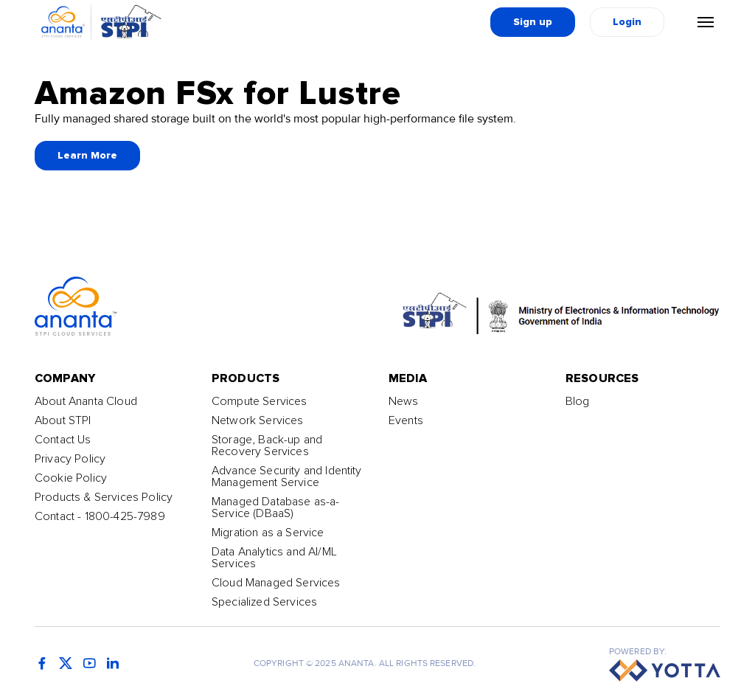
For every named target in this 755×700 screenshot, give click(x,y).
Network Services (258, 420)
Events (406, 420)
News (404, 401)
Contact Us (63, 440)
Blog (578, 401)
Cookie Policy (71, 478)
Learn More (87, 156)
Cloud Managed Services (276, 583)
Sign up (533, 22)
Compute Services (260, 401)
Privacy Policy (70, 459)
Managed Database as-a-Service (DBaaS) (276, 507)
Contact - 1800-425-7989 (100, 516)
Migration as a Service (268, 533)
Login (627, 22)
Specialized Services (264, 602)
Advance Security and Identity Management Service (287, 477)
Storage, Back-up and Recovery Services (267, 446)
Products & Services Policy (104, 497)
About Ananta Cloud (86, 401)
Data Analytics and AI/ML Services (274, 558)
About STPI (63, 420)
